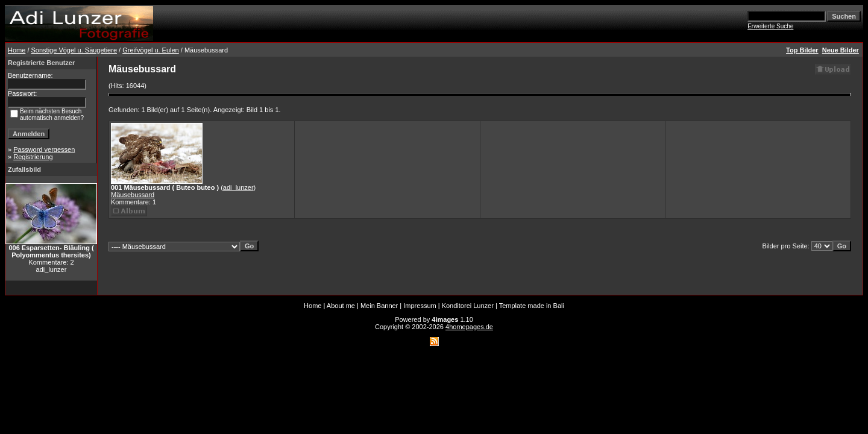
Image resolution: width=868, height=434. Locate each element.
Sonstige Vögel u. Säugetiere (74, 50)
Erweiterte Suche (770, 26)
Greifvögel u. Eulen (151, 50)
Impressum (420, 306)
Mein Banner (379, 306)
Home (17, 50)
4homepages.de (469, 327)
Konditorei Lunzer (468, 306)
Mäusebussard (133, 195)
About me (341, 306)
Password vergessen (44, 149)
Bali (559, 306)
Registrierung (33, 157)
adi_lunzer (238, 187)
